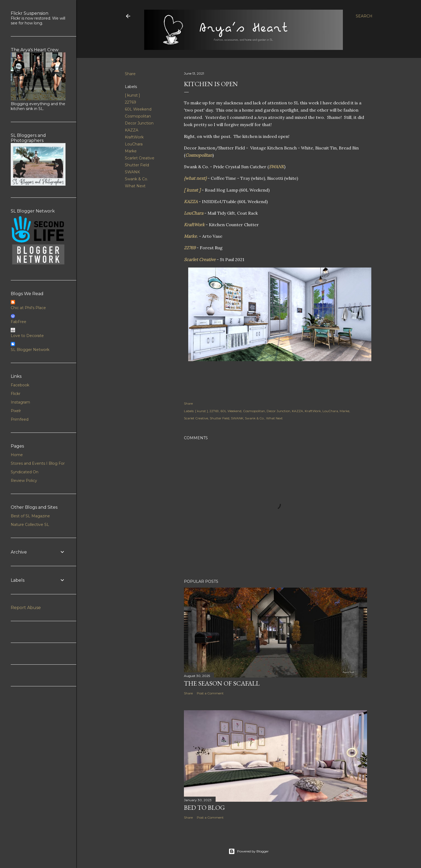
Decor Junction (139, 123)
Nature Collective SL (30, 525)
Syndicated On (25, 472)
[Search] (364, 16)
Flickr (16, 394)
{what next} (195, 178)
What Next (135, 186)
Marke (131, 151)
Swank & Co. (136, 179)
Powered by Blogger (249, 851)
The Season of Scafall (222, 683)
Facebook (20, 385)
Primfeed (20, 419)
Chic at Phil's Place (28, 308)
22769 (130, 102)
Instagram (20, 402)
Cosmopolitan (138, 116)
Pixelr (16, 411)
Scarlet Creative (140, 158)
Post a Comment (210, 693)
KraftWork (134, 137)
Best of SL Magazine (30, 516)
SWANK (132, 172)
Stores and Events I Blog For (38, 463)
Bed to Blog (204, 807)
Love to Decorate (27, 336)
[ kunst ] (133, 95)
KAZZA (132, 130)
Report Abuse (26, 608)
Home (17, 455)
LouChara (134, 144)
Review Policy (24, 481)
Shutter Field (137, 165)
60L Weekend (138, 109)
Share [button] (130, 74)
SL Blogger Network (30, 350)
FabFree (19, 322)
